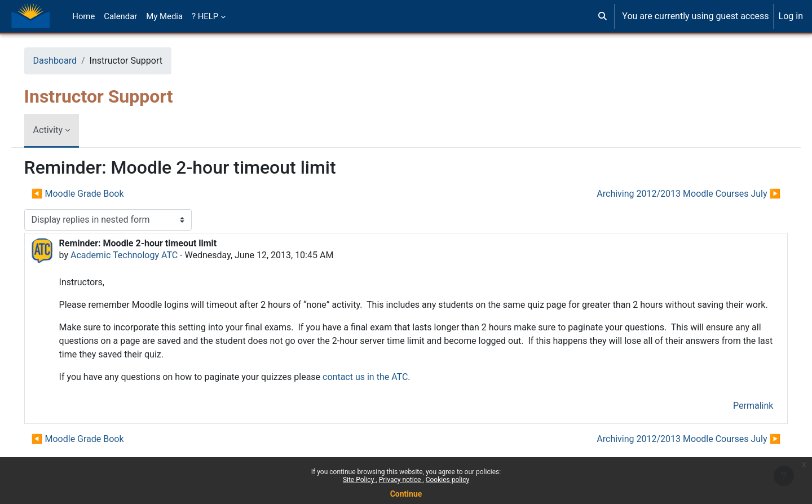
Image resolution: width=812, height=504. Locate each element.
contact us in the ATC (381, 390)
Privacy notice (401, 480)
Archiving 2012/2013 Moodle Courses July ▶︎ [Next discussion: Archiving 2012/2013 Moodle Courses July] (673, 194)
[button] (603, 16)
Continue (406, 494)
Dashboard (71, 61)
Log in (791, 16)
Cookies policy (447, 480)
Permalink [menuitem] (737, 419)
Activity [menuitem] (64, 130)
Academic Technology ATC (140, 255)
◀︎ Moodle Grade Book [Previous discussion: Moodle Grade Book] (94, 194)
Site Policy (359, 480)
